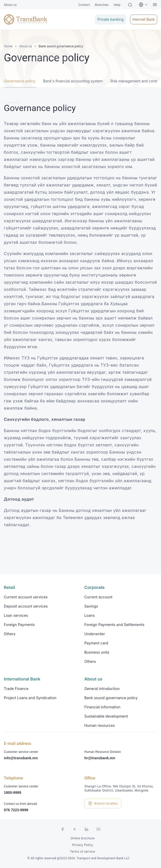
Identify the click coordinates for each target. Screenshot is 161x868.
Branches (102, 5)
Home (8, 46)
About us (10, 5)
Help (117, 5)
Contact (84, 5)
